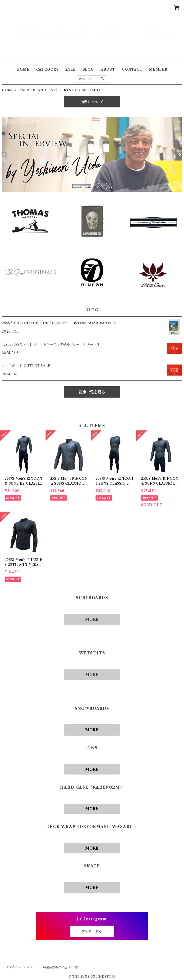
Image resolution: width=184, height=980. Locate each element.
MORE (92, 619)
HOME (23, 69)
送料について (92, 102)
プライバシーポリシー (21, 967)
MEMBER (158, 69)
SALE (70, 69)
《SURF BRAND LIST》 (39, 90)
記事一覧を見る (92, 392)
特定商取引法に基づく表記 (61, 967)
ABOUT (108, 69)
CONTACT (132, 69)
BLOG (88, 69)
